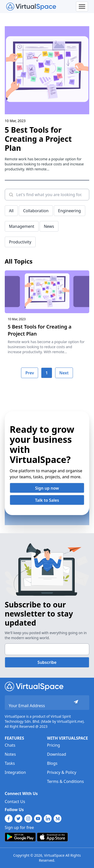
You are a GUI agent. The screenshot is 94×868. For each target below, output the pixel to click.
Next (64, 373)
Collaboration (36, 211)
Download (57, 754)
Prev (30, 373)
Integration (15, 772)
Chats (10, 745)
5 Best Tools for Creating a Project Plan (38, 139)
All (11, 211)
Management (22, 226)
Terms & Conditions (66, 781)
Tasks (10, 763)
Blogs (52, 763)
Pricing (54, 745)
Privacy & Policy (62, 772)
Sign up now (47, 488)
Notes (10, 754)
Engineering (70, 211)
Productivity (20, 242)
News (49, 226)
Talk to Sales (47, 500)
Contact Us (15, 802)
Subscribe (47, 662)
